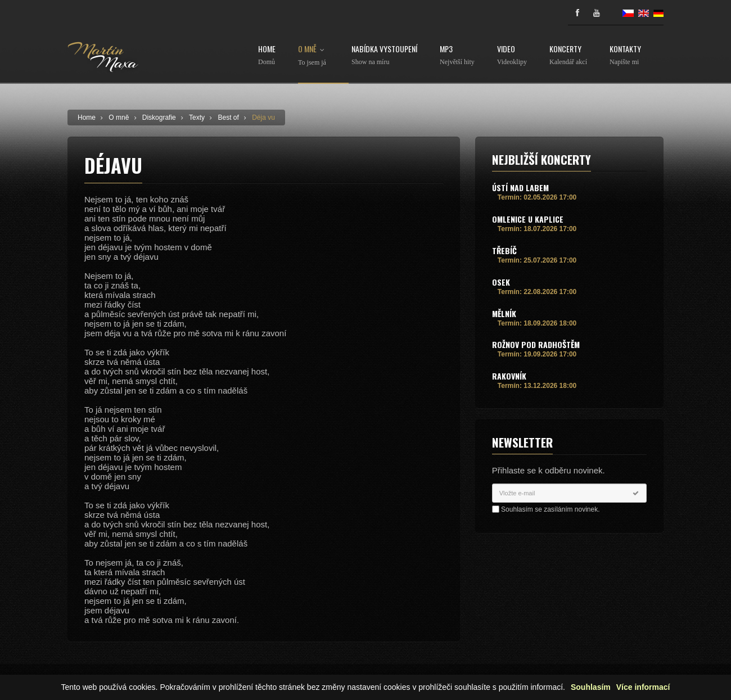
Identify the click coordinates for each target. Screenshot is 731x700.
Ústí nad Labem (520, 188)
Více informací (643, 687)
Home (267, 55)
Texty (197, 118)
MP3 (457, 55)
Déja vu (263, 118)
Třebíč (504, 250)
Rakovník (509, 376)
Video (512, 55)
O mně (313, 56)
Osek (501, 282)
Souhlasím (591, 687)
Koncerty (568, 55)
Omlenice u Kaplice (528, 219)
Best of (228, 118)
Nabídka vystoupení (384, 55)
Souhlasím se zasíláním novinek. (550, 509)
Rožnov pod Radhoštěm (536, 344)
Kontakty (625, 55)
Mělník (504, 313)
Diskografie (159, 118)
